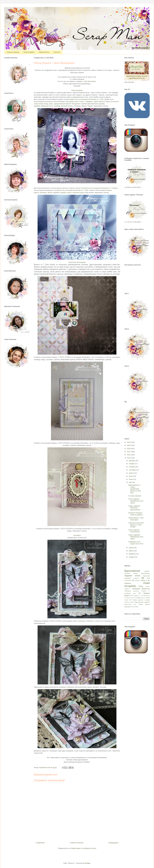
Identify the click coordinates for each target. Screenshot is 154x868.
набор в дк (145, 580)
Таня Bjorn (77, 535)
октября (132, 467)
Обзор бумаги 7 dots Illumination (136, 519)
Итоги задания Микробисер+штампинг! (136, 501)
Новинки (128, 583)
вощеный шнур (78, 192)
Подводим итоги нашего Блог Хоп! (136, 543)
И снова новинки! (135, 496)
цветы (51, 104)
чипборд (57, 106)
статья (132, 602)
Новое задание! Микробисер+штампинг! (136, 537)
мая (131, 482)
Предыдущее (113, 843)
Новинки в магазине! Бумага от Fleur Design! (136, 525)
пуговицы (43, 192)
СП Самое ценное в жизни (140, 600)
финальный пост (130, 604)
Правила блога (44, 52)
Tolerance (90, 621)
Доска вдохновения (142, 573)
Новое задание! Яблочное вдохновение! (134, 508)
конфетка (136, 578)
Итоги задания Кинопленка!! (134, 531)
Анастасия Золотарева (77, 262)
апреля (132, 548)
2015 (129, 458)
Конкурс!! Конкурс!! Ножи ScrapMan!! (136, 514)
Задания (128, 576)
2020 (129, 442)
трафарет (89, 101)
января (132, 557)
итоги (138, 576)
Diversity (82, 621)
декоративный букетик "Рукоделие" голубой (70, 104)
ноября (132, 464)
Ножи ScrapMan (29, 52)
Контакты (57, 52)
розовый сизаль (67, 106)
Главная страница (13, 52)
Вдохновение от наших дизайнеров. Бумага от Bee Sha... (135, 489)
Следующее (40, 843)
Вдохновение (132, 571)
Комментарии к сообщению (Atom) (83, 848)
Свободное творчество (141, 589)
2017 (129, 452)
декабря (132, 461)
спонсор (127, 602)
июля (131, 476)
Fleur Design (135, 607)
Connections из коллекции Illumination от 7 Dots (98, 188)
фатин (50, 192)
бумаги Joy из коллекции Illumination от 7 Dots (87, 99)
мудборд (137, 580)
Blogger (88, 863)
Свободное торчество (132, 591)
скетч (135, 593)
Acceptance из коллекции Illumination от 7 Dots (71, 190)
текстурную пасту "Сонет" (75, 101)
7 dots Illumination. (90, 81)
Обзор (141, 586)
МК (143, 578)
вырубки (37, 106)
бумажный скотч (47, 106)
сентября (133, 470)
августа (132, 473)
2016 (129, 455)
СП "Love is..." (136, 595)
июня (131, 479)
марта (131, 551)
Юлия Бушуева (77, 90)
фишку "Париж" (87, 106)
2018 (129, 449)
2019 (129, 445)
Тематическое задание (142, 602)
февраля (132, 554)
